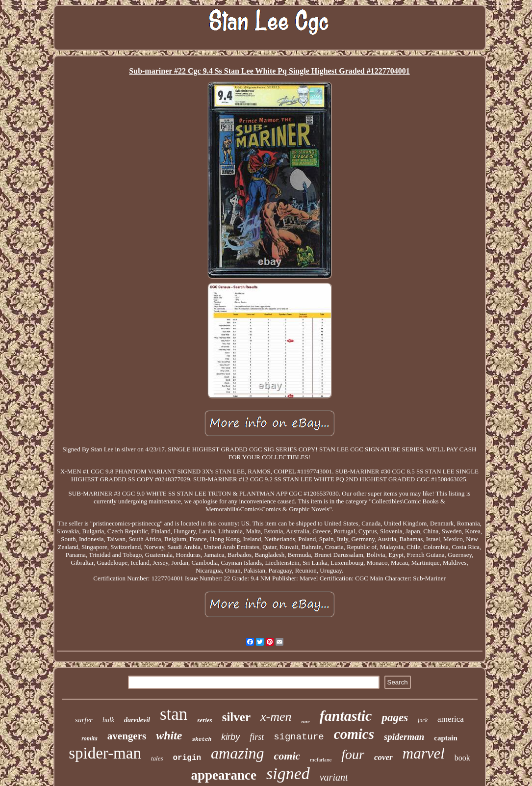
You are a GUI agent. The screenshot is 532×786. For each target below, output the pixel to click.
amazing (237, 753)
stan (174, 714)
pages (395, 718)
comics (354, 734)
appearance (223, 775)
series (204, 720)
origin (187, 758)
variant (334, 777)
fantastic (346, 716)
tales (157, 758)
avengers (127, 736)
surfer (84, 720)
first (257, 737)
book (462, 758)
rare (306, 721)
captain (446, 738)
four (353, 754)
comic (287, 756)
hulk (108, 720)
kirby (230, 737)
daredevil (137, 720)
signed (288, 773)
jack (423, 720)
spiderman (404, 737)
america (451, 719)
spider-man (105, 753)
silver (236, 717)
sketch (202, 739)
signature (299, 737)
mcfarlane (321, 760)
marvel (424, 753)
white (169, 735)
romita (89, 738)
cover (383, 757)
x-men (276, 717)
